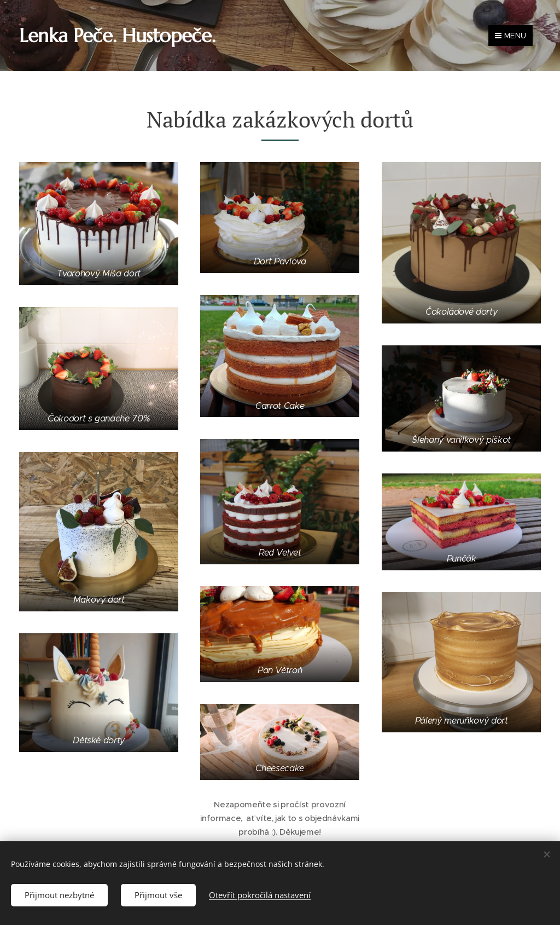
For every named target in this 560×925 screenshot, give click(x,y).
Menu (511, 36)
